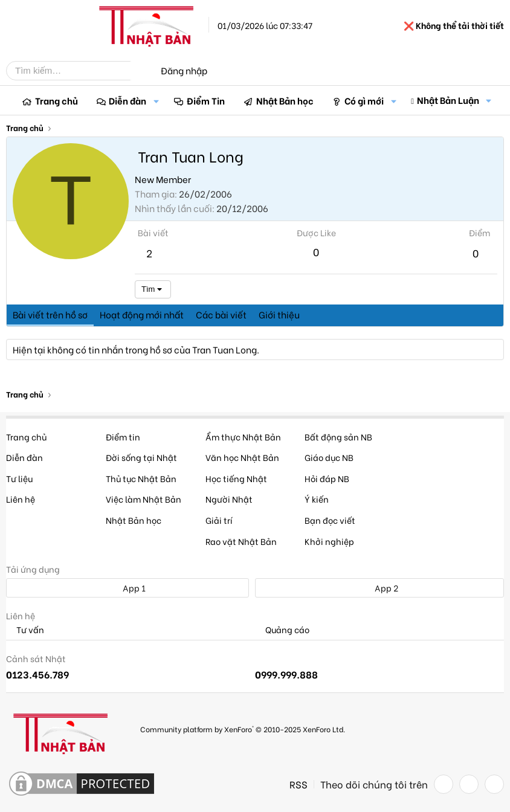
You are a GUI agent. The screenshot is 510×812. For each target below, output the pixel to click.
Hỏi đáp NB (327, 478)
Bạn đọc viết (330, 520)
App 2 (380, 588)
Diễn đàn (127, 100)
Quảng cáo (282, 630)
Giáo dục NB (329, 457)
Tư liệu (19, 478)
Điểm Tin (206, 100)
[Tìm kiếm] (77, 71)
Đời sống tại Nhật (141, 457)
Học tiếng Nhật (236, 478)
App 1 (127, 588)
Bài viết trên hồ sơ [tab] (50, 314)
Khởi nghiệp (329, 541)
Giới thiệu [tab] (279, 314)
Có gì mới (364, 100)
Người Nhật (229, 499)
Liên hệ (21, 499)
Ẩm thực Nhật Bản (243, 437)
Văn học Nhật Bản (242, 457)
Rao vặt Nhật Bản (241, 541)
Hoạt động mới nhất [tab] (142, 314)
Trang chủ (56, 100)
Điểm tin (123, 437)
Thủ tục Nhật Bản (141, 478)
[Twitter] (469, 784)
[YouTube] (494, 784)
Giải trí (219, 520)
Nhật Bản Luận (448, 100)
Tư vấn (25, 630)
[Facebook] (444, 784)
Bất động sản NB (338, 437)
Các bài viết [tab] (221, 314)
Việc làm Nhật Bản (144, 499)
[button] (156, 101)
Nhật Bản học (285, 100)
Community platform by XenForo (243, 729)
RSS (299, 784)
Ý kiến (317, 499)
